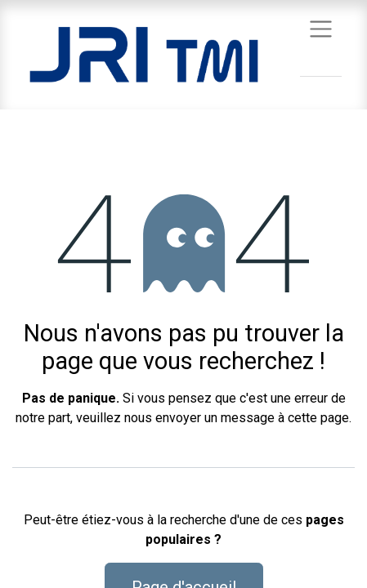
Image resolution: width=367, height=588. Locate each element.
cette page (318, 418)
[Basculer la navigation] (321, 28)
